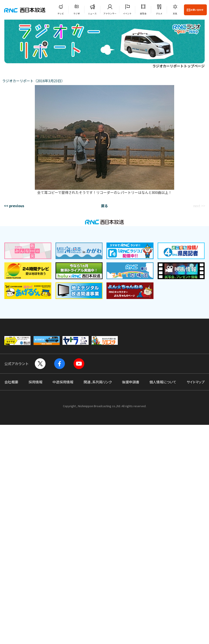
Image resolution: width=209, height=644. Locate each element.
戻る (104, 206)
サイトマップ (196, 382)
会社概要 (11, 382)
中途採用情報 (63, 382)
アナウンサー (110, 14)
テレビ (61, 14)
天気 (175, 14)
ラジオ (77, 14)
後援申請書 (131, 382)
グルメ (159, 14)
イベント (127, 14)
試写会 (143, 14)
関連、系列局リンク (98, 382)
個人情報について (163, 382)
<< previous (14, 206)
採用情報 (35, 382)
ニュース (92, 14)
